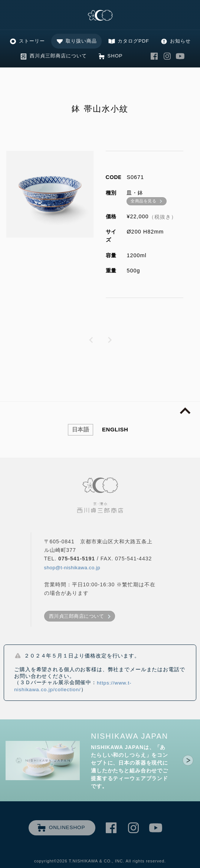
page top (185, 411)
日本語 (81, 429)
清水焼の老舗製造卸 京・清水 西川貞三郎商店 (100, 16)
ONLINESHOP (67, 827)
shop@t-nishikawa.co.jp (72, 568)
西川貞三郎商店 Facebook (154, 56)
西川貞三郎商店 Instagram (167, 56)
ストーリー (32, 41)
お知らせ (180, 41)
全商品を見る (143, 201)
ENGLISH (115, 429)
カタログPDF (133, 41)
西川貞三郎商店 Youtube (180, 56)
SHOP (115, 56)
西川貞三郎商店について (58, 56)
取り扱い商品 (81, 41)
